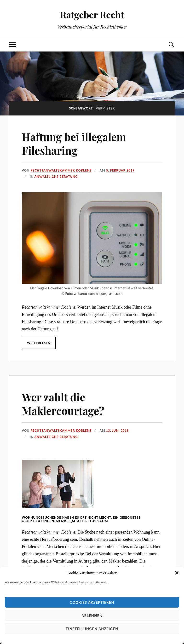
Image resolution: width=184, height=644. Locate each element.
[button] (177, 573)
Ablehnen (92, 615)
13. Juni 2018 (118, 431)
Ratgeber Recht (92, 14)
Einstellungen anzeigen (92, 629)
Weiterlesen (39, 343)
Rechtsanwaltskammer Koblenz (61, 170)
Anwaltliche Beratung (56, 177)
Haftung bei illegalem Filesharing (74, 144)
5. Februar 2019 (120, 170)
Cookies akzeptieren (92, 602)
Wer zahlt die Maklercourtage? (63, 404)
